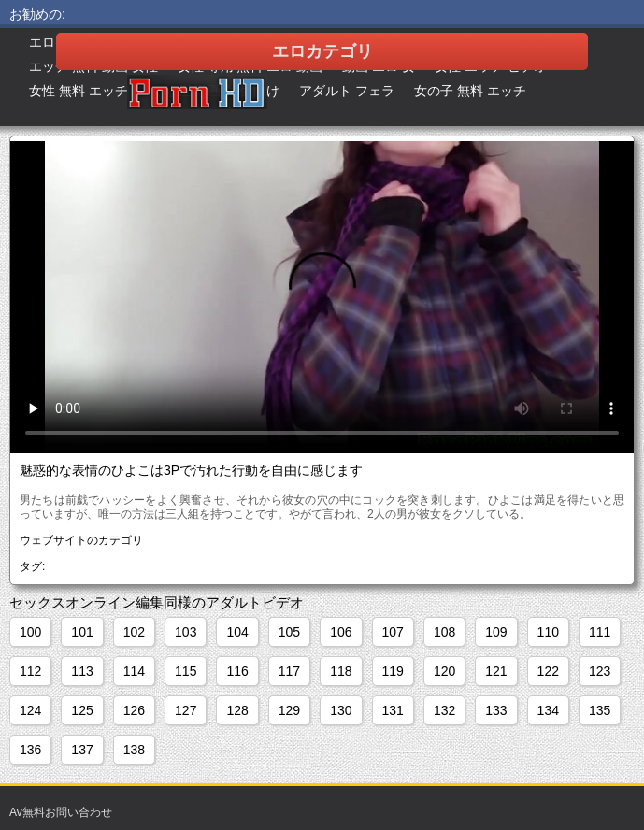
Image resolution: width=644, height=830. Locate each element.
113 (82, 671)
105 (289, 632)
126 (134, 710)
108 (444, 632)
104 (237, 632)
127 (186, 710)
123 (600, 671)
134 (548, 710)
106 (341, 632)
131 (393, 710)
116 (237, 671)
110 (548, 632)
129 (289, 710)
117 (289, 671)
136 (30, 750)
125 (82, 710)
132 (444, 710)
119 (393, 671)
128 (237, 710)
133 (496, 710)
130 (341, 710)
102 (134, 632)
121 (496, 671)
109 (496, 632)
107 (393, 632)
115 (186, 671)
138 (134, 750)
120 (444, 671)
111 (600, 632)
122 (548, 671)
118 (341, 671)
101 (82, 632)
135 (600, 710)
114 (134, 671)
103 (186, 632)
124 (30, 710)
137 (82, 750)
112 (30, 671)
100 (30, 632)
